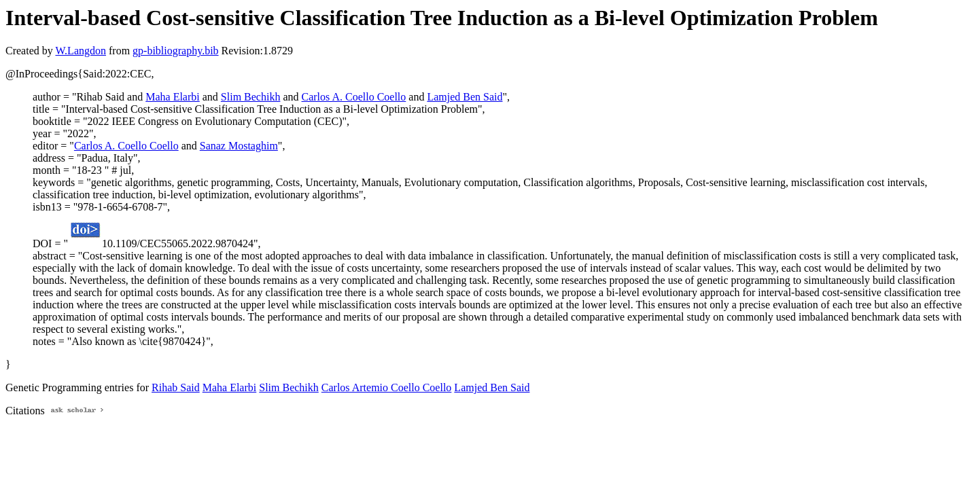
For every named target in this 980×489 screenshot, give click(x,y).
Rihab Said (176, 387)
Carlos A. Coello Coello (354, 97)
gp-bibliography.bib (176, 51)
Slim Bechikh (251, 97)
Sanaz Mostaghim (239, 146)
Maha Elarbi (173, 97)
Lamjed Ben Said (465, 97)
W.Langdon (81, 51)
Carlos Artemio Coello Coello (387, 387)
